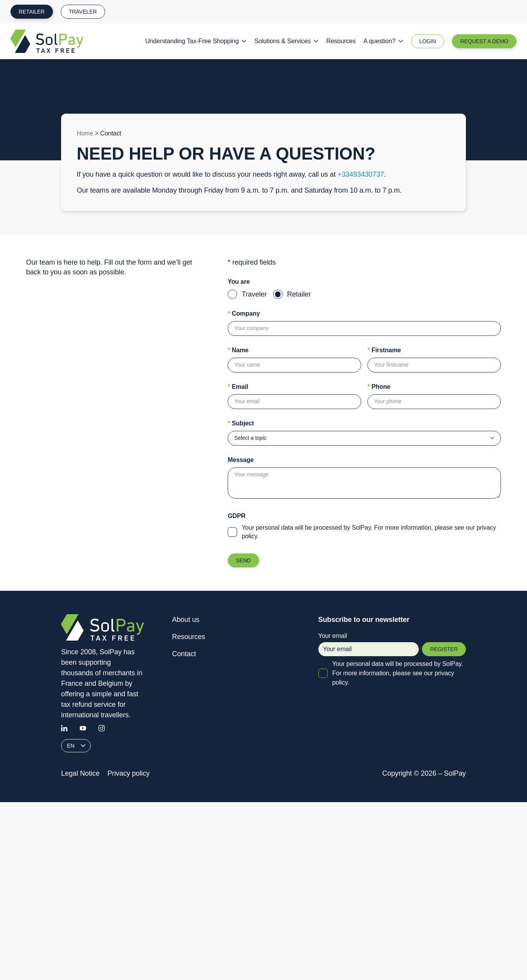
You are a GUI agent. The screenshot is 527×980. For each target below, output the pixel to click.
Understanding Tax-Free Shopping (196, 41)
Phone (379, 387)
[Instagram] (102, 728)
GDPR (237, 516)
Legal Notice (80, 773)
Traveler (83, 12)
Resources (341, 41)
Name (238, 350)
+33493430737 (361, 174)
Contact (184, 654)
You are (239, 282)
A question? (384, 41)
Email (238, 387)
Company (244, 313)
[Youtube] (83, 728)
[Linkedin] (64, 728)
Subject (241, 423)
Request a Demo (484, 41)
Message (241, 460)
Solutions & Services (286, 41)
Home (85, 133)
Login (428, 41)
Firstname (384, 350)
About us (186, 620)
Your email (369, 644)
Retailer (32, 12)
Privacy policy (129, 773)
